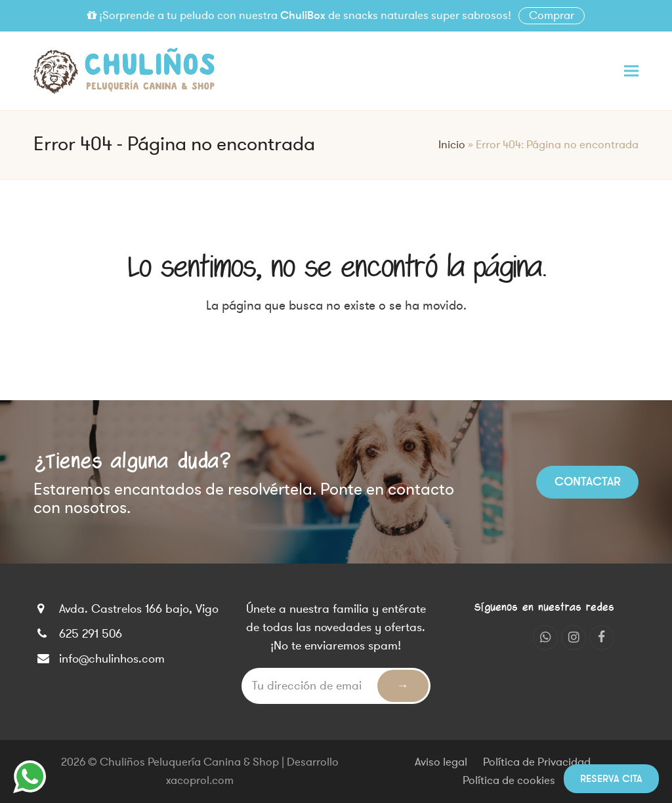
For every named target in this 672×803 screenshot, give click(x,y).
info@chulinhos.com (112, 659)
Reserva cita (611, 779)
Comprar (552, 16)
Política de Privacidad (537, 762)
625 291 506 (91, 634)
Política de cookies (509, 781)
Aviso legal (441, 762)
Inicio (452, 145)
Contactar (588, 482)
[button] (631, 71)
